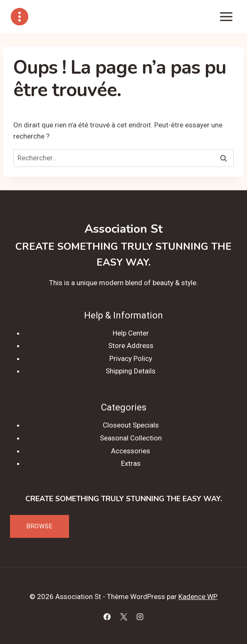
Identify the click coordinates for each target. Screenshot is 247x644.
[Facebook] (107, 617)
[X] (123, 617)
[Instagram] (140, 617)
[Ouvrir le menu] (226, 16)
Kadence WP (198, 597)
